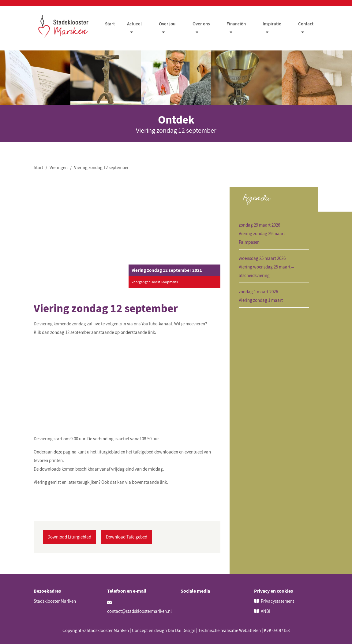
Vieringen (59, 168)
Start (110, 24)
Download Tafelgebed (127, 537)
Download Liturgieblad (69, 537)
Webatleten (250, 630)
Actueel (135, 24)
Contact (306, 24)
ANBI (266, 611)
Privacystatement (277, 601)
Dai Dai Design (182, 630)
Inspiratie (272, 24)
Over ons (201, 24)
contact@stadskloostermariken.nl (139, 607)
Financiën (236, 24)
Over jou (167, 24)
